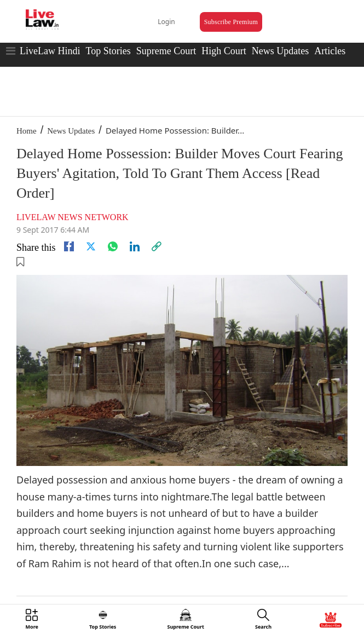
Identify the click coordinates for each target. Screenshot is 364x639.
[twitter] (91, 246)
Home (27, 131)
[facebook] (69, 246)
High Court (224, 51)
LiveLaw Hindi (50, 51)
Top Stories (108, 51)
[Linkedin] (135, 246)
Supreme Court (166, 51)
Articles (330, 51)
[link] (157, 246)
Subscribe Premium (231, 22)
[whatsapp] (113, 246)
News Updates (280, 51)
